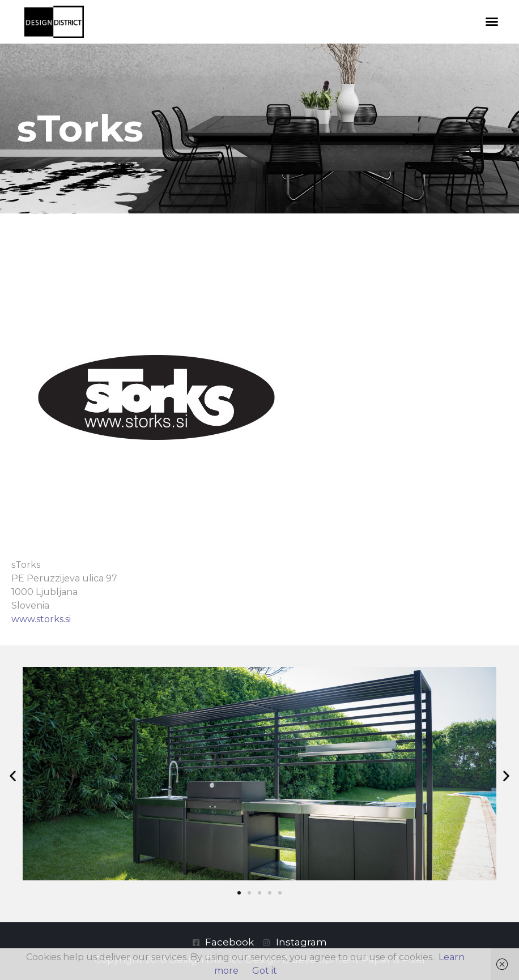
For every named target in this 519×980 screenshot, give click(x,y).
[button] (492, 22)
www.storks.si (41, 619)
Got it (265, 971)
